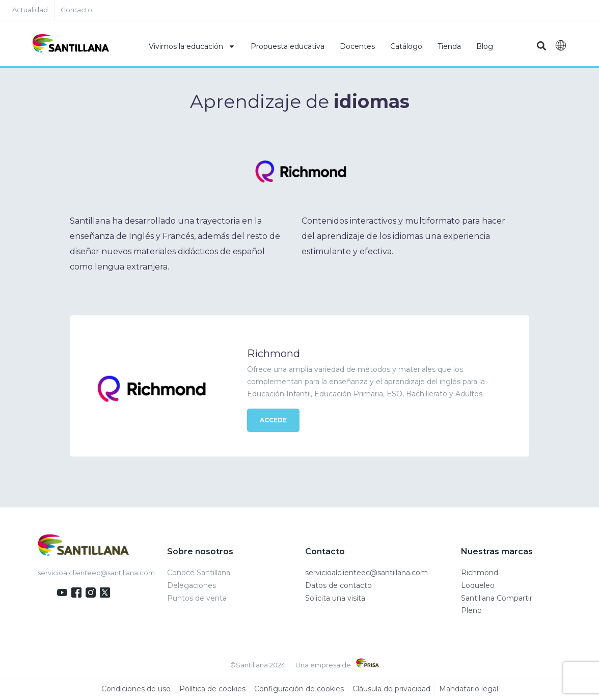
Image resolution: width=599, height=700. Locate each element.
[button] (542, 46)
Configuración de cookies (299, 689)
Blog (485, 46)
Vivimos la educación (192, 46)
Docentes (357, 46)
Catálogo (406, 46)
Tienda (449, 46)
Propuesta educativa (288, 46)
